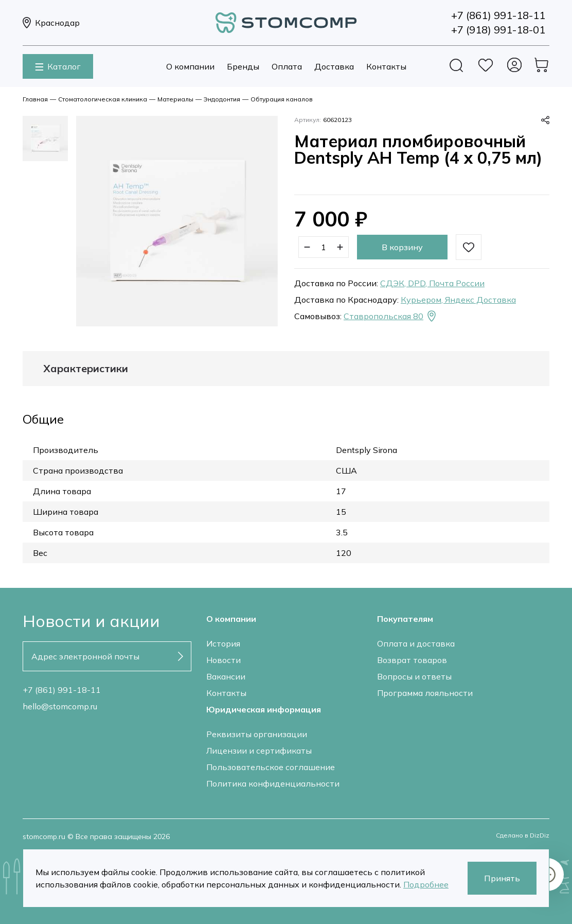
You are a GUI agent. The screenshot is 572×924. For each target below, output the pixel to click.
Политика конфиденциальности (273, 783)
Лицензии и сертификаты (259, 751)
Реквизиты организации (257, 734)
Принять (502, 878)
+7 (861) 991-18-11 (62, 690)
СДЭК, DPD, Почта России (432, 283)
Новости (224, 660)
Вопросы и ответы (414, 676)
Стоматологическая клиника (103, 99)
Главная (35, 99)
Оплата (287, 66)
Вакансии (226, 676)
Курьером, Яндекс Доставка (458, 300)
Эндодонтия (222, 99)
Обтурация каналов (282, 99)
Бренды (243, 66)
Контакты (386, 66)
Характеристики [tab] (86, 369)
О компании (190, 66)
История (223, 643)
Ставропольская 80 (391, 316)
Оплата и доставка (416, 643)
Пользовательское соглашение (271, 767)
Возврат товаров (412, 660)
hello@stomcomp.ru (60, 706)
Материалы (175, 99)
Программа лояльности (425, 693)
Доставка (334, 66)
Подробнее (426, 884)
